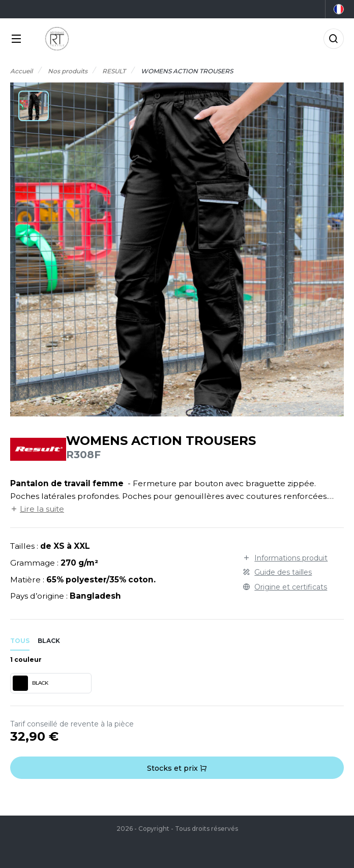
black (49, 641)
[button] (34, 106)
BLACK (31, 683)
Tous (20, 641)
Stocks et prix (177, 768)
